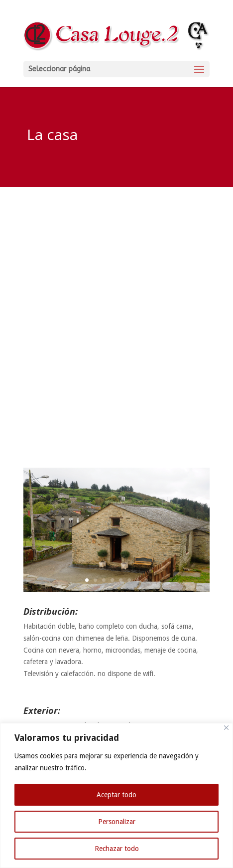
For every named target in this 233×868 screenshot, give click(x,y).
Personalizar (117, 822)
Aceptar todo (116, 795)
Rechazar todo (117, 849)
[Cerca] (226, 728)
